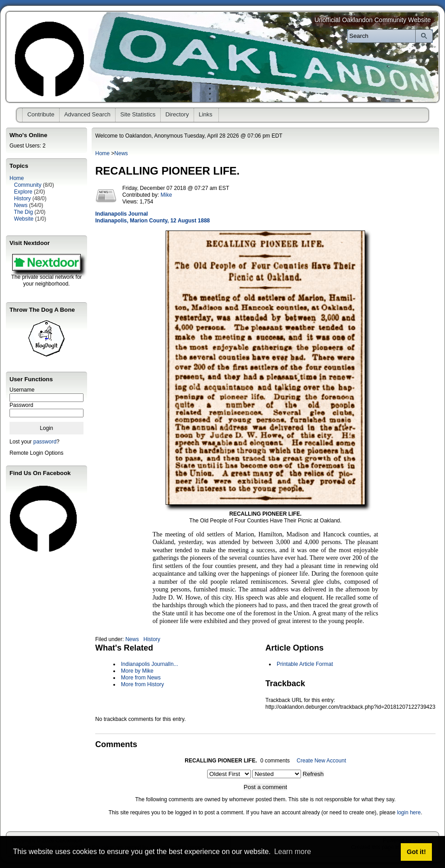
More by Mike (137, 671)
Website (24, 219)
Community (28, 185)
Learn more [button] (292, 852)
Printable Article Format (305, 664)
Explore (23, 192)
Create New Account (321, 761)
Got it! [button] (416, 852)
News (21, 205)
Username (22, 390)
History (22, 199)
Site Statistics (138, 114)
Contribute (41, 114)
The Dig (23, 212)
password (45, 442)
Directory (177, 114)
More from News (141, 678)
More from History (142, 684)
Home (17, 178)
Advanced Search (87, 114)
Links (205, 114)
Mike (166, 195)
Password (21, 405)
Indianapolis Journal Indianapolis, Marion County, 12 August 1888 (153, 217)
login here (409, 813)
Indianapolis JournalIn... (150, 664)
